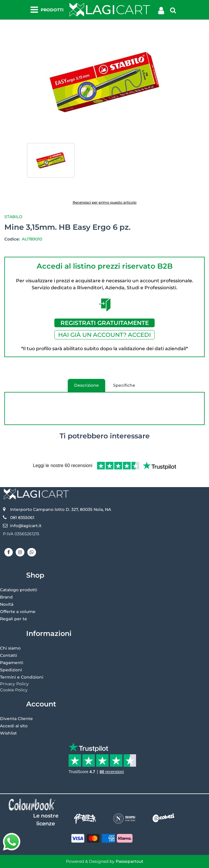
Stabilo (13, 217)
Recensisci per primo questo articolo (105, 202)
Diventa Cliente (16, 719)
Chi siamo (10, 648)
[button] (104, 82)
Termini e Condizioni (22, 677)
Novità (7, 604)
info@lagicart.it (26, 526)
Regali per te (14, 619)
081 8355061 (22, 518)
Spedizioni (11, 670)
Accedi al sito (14, 726)
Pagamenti (12, 663)
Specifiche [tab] (124, 385)
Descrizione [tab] (83, 387)
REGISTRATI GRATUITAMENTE (105, 323)
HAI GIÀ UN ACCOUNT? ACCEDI (104, 335)
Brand (6, 597)
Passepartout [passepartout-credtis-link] (129, 861)
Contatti (9, 655)
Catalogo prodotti (19, 590)
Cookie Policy (14, 690)
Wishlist (8, 733)
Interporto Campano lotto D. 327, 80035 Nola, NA (61, 509)
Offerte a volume (18, 612)
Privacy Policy (14, 684)
